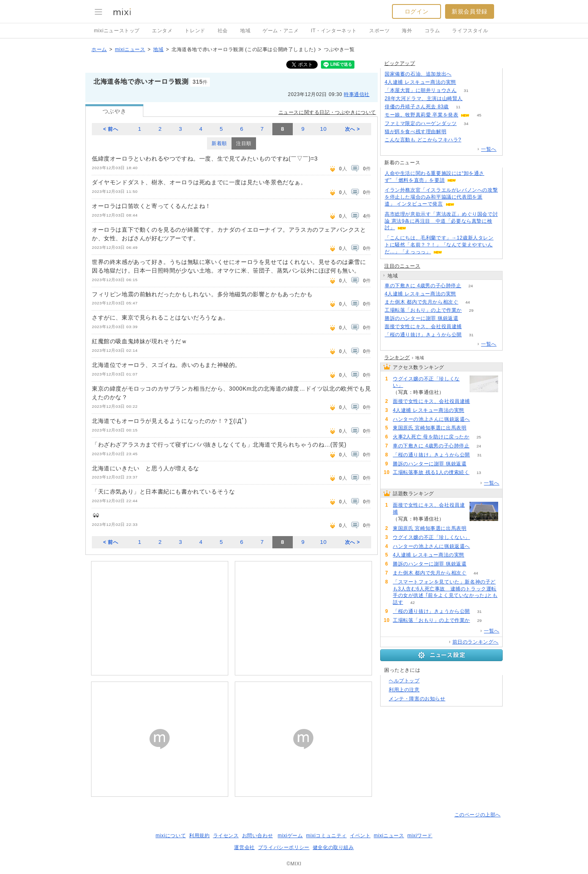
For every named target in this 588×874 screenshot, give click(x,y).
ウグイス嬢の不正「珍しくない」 (426, 382)
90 (479, 419)
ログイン (416, 11)
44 (468, 302)
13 (479, 473)
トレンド (195, 31)
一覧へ (489, 149)
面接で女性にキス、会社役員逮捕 (423, 326)
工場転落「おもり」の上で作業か (423, 310)
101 (476, 428)
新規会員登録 (470, 11)
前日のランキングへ (476, 642)
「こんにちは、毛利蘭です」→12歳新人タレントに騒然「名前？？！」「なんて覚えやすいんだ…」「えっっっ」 (439, 245)
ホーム (99, 49)
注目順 (244, 143)
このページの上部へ (478, 815)
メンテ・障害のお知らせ (417, 699)
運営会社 (244, 847)
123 (461, 74)
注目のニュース (402, 266)
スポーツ (379, 31)
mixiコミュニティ (326, 836)
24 (471, 286)
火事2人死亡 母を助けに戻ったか (431, 437)
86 (465, 82)
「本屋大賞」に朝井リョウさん (421, 90)
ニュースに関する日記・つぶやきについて (327, 112)
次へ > (353, 129)
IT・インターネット (334, 31)
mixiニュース (130, 49)
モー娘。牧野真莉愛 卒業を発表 (421, 115)
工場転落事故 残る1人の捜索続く (431, 472)
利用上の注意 (404, 690)
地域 (245, 31)
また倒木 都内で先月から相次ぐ (421, 302)
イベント (360, 836)
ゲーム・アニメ (281, 31)
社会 (223, 31)
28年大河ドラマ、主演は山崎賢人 (424, 98)
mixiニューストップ (117, 31)
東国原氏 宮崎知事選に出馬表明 (430, 428)
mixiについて (171, 836)
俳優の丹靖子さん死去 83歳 (417, 107)
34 (466, 124)
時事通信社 (357, 94)
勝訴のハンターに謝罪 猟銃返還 (421, 318)
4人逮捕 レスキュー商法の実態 (420, 82)
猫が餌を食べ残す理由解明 (415, 132)
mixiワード (420, 836)
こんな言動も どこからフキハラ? (423, 140)
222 (456, 132)
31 (466, 91)
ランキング (397, 358)
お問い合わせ (258, 836)
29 (471, 310)
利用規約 (199, 836)
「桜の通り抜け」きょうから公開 (423, 335)
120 (471, 140)
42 (413, 602)
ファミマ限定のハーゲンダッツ (421, 123)
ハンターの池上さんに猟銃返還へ (431, 419)
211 (472, 99)
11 (458, 107)
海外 (407, 31)
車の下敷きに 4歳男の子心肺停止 (423, 286)
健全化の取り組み (333, 847)
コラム (432, 31)
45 (479, 115)
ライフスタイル (470, 31)
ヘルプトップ (404, 681)
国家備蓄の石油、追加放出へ (418, 74)
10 (323, 129)
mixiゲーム (290, 836)
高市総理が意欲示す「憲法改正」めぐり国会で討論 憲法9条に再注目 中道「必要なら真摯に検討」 (441, 221)
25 (479, 437)
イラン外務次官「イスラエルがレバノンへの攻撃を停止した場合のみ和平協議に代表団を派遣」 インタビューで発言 (441, 197)
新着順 (219, 143)
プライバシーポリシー (284, 847)
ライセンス (226, 836)
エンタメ (162, 31)
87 (465, 294)
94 (453, 392)
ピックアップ (400, 63)
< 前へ (111, 129)
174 (471, 327)
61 (468, 319)
